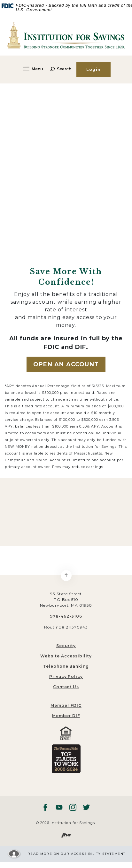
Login (93, 69)
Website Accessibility (66, 656)
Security (66, 646)
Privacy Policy (66, 677)
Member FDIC (66, 705)
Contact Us (66, 687)
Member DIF (66, 716)
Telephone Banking (66, 666)
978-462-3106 (66, 616)
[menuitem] (66, 706)
